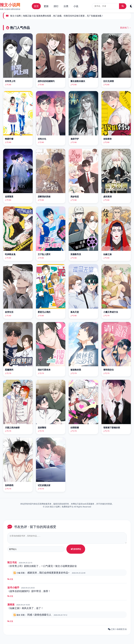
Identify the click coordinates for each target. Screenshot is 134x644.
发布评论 (76, 550)
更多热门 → (126, 28)
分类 (66, 6)
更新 (46, 6)
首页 (36, 6)
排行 (56, 6)
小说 (76, 6)
